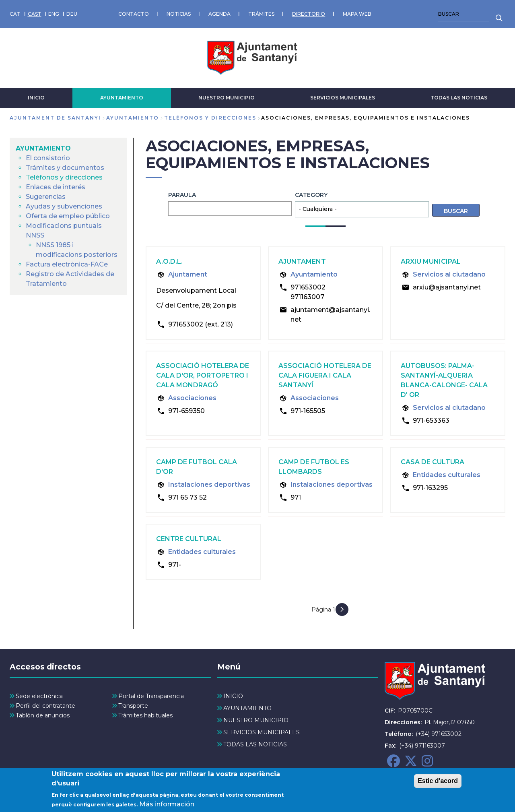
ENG (54, 14)
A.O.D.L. (169, 261)
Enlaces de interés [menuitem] (56, 187)
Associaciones (192, 398)
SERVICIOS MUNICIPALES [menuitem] (262, 732)
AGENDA (219, 14)
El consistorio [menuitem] (48, 158)
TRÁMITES (261, 14)
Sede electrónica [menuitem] (39, 696)
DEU (72, 14)
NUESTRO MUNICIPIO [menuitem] (256, 720)
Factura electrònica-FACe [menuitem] (67, 264)
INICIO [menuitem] (233, 696)
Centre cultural (189, 539)
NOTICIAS (179, 14)
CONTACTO (134, 14)
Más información (167, 807)
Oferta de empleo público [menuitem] (68, 216)
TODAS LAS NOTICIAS (459, 98)
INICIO (36, 98)
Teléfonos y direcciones (210, 118)
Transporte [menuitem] (133, 706)
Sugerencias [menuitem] (46, 197)
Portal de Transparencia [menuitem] (151, 696)
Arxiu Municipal (431, 261)
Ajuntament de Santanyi (55, 118)
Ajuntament (188, 274)
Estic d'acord (438, 784)
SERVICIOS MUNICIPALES (343, 98)
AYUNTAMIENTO (122, 98)
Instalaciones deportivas (209, 485)
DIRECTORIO (309, 14)
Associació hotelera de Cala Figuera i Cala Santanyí (325, 375)
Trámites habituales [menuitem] (145, 715)
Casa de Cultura (433, 462)
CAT (15, 14)
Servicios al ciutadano (449, 274)
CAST (35, 14)
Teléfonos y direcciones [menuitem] (64, 177)
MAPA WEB (357, 14)
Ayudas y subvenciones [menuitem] (64, 206)
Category (311, 195)
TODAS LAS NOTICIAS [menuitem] (255, 744)
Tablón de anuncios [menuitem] (43, 715)
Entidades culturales (447, 475)
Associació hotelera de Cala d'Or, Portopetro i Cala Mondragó (203, 375)
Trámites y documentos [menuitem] (65, 168)
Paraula (182, 195)
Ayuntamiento (314, 274)
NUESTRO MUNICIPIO (227, 98)
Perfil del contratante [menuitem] (45, 706)
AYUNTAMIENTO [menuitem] (43, 148)
